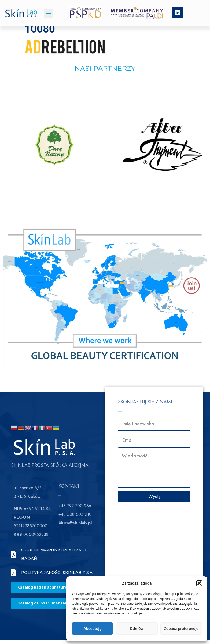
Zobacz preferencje (181, 629)
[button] (199, 583)
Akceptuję (92, 629)
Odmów (137, 629)
